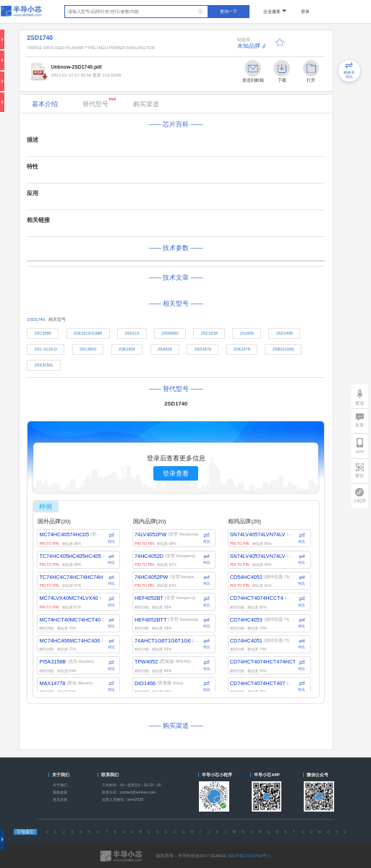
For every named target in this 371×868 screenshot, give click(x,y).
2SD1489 (285, 333)
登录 (305, 12)
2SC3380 (43, 333)
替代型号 (99, 102)
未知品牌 (249, 46)
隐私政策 (60, 792)
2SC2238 (209, 333)
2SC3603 (88, 349)
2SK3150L (44, 365)
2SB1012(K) (283, 349)
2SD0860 (170, 333)
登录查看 (176, 473)
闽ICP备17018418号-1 (250, 856)
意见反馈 (60, 799)
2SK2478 (242, 349)
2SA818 (165, 349)
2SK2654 (127, 349)
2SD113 (132, 333)
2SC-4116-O (46, 349)
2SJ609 (247, 333)
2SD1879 (203, 349)
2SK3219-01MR (88, 333)
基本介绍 (45, 104)
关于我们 (60, 785)
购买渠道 (146, 104)
